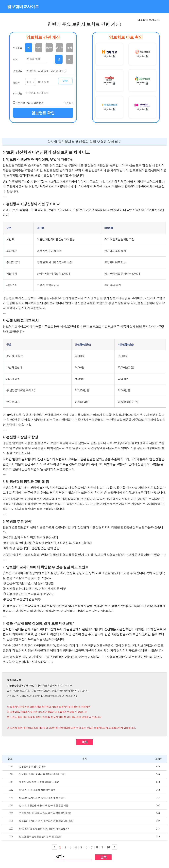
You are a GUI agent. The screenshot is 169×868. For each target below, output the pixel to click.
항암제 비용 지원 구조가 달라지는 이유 (39, 782)
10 (108, 847)
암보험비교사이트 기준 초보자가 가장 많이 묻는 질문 (46, 821)
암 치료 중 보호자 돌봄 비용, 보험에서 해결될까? (44, 829)
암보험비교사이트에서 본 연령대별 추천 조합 (42, 774)
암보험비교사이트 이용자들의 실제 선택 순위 (42, 798)
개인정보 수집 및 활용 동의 (30, 103)
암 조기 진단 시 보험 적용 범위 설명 (37, 790)
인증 (65, 81)
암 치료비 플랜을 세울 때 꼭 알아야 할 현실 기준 (44, 805)
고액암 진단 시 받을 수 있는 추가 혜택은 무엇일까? (45, 813)
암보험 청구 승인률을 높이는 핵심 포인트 (40, 837)
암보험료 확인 (43, 113)
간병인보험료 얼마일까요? (33, 767)
